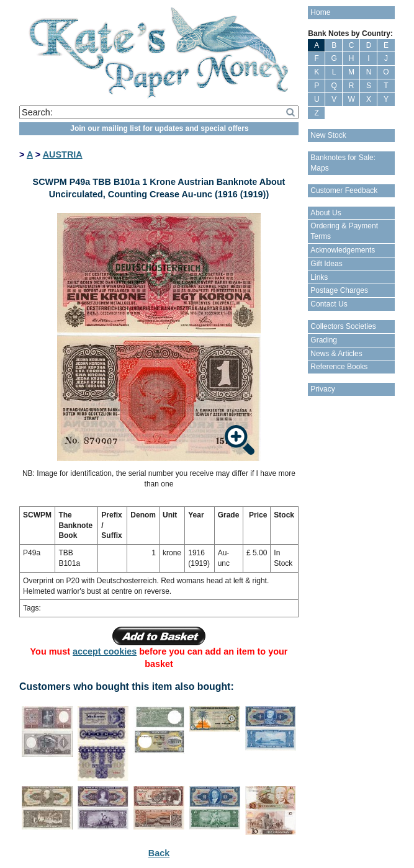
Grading (324, 340)
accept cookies (105, 651)
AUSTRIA (63, 154)
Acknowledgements (343, 250)
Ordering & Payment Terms (344, 231)
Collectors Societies (343, 326)
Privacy (322, 389)
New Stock (328, 135)
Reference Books (339, 367)
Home (320, 12)
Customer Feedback (344, 190)
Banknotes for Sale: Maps (343, 163)
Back (159, 853)
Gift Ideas (326, 264)
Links (319, 277)
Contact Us (329, 304)
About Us (326, 213)
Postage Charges (339, 290)
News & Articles (336, 354)
